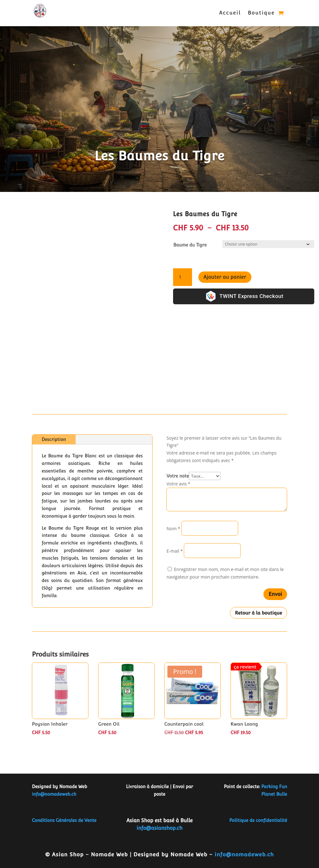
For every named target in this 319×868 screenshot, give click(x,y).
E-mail (175, 551)
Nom (173, 529)
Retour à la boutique (259, 613)
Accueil (230, 13)
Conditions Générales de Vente (64, 820)
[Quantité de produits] (183, 277)
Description (54, 439)
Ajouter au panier (225, 277)
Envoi (275, 594)
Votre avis (178, 484)
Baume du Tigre (190, 245)
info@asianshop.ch (159, 828)
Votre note (178, 476)
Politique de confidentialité (258, 820)
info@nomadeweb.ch (54, 794)
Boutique (261, 13)
